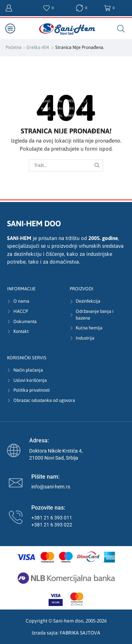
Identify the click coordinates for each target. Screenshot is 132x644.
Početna (14, 47)
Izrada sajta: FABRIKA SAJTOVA (66, 633)
